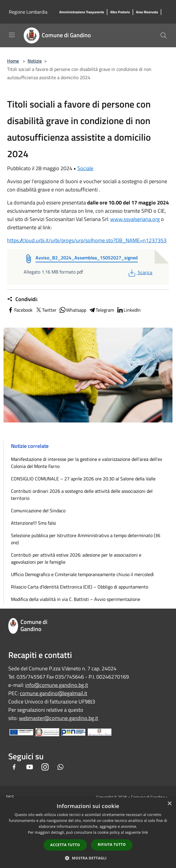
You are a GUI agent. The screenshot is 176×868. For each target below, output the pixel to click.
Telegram (101, 310)
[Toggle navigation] (12, 35)
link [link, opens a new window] (145, 832)
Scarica (140, 272)
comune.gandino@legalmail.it (53, 693)
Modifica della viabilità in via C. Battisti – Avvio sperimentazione (76, 599)
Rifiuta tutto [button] (112, 845)
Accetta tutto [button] (65, 845)
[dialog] (88, 833)
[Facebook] (14, 767)
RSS (10, 797)
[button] (88, 858)
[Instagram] (45, 767)
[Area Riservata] (147, 12)
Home (13, 61)
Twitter (46, 310)
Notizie (35, 61)
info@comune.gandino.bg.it (57, 685)
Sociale (85, 168)
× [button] (169, 804)
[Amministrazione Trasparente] (82, 12)
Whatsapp (73, 310)
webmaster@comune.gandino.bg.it (59, 718)
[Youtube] (30, 767)
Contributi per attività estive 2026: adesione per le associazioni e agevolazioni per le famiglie (76, 558)
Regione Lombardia (28, 12)
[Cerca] (164, 35)
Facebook (20, 310)
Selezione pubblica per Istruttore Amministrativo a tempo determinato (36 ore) (86, 539)
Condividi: (22, 299)
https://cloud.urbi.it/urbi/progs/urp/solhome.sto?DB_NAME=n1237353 (87, 240)
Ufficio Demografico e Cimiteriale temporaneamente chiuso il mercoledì (82, 574)
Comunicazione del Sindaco (38, 511)
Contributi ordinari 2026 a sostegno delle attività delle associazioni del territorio (82, 495)
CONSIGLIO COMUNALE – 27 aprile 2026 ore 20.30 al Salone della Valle (83, 479)
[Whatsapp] (60, 767)
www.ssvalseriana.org (135, 219)
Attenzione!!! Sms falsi (33, 523)
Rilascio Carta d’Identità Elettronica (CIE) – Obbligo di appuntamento (80, 587)
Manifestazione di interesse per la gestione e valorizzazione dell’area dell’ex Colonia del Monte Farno (87, 463)
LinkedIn (129, 310)
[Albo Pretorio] (120, 12)
